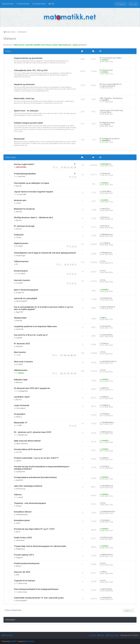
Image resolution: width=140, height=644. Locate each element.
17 (61, 355)
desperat (19, 346)
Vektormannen (19, 45)
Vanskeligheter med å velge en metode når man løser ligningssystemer (45, 253)
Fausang (105, 520)
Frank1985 (106, 112)
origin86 (19, 338)
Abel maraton (20, 352)
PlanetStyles (30, 641)
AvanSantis (106, 298)
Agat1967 (20, 312)
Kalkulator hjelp (21, 380)
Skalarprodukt (20, 318)
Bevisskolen (19, 139)
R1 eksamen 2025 (22, 344)
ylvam (18, 523)
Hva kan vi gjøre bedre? (24, 164)
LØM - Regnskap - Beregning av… (112, 98)
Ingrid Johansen (108, 86)
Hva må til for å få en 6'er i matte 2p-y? (31, 335)
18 (65, 355)
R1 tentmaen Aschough (24, 226)
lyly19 (18, 532)
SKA (20, 425)
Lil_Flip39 (105, 124)
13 (75, 167)
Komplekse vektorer (23, 512)
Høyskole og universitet (24, 84)
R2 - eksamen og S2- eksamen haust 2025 (33, 432)
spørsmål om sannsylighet (26, 298)
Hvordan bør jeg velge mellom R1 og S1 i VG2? (34, 529)
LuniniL (19, 203)
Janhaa (75, 45)
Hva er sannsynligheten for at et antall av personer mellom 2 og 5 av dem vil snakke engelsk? (44, 308)
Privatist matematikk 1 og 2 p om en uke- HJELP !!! (36, 458)
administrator (21, 167)
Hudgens (105, 405)
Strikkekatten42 (22, 515)
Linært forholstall (21, 405)
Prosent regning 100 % (24, 555)
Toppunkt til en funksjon (25, 581)
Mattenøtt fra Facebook (24, 209)
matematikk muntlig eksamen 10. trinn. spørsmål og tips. (39, 598)
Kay (103, 318)
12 (72, 167)
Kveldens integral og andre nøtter (28, 123)
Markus (21, 373)
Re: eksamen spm (106, 70)
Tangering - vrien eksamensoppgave (30, 503)
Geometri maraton (22, 280)
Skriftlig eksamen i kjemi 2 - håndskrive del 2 (34, 217)
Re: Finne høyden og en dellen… (111, 58)
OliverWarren (107, 486)
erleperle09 (106, 598)
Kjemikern (106, 164)
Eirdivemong (21, 489)
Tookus (19, 237)
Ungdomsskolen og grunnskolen (28, 58)
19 (68, 355)
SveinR (104, 60)
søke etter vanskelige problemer (28, 486)
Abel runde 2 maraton (23, 362)
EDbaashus (106, 253)
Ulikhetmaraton (21, 370)
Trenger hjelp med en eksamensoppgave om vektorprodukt (40, 546)
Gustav (55, 45)
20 (72, 355)
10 (65, 167)
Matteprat (10, 39)
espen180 (29, 45)
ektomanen (20, 540)
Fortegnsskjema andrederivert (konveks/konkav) (35, 477)
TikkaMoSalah (107, 422)
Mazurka (19, 382)
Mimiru (19, 566)
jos (103, 503)
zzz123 (19, 452)
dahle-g (19, 417)
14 (75, 373)
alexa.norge (23, 583)
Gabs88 (105, 100)
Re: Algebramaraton (107, 123)
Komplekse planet (22, 520)
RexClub (19, 321)
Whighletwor (21, 549)
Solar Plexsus (46, 45)
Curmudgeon (21, 408)
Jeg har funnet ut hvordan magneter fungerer (34, 192)
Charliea (105, 414)
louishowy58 (106, 335)
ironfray (105, 466)
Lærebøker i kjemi (22, 397)
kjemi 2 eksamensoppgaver (26, 290)
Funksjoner (19, 235)
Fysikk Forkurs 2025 (23, 538)
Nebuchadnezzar (65, 45)
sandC (21, 497)
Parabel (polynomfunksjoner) (27, 563)
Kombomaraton (21, 271)
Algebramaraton (21, 243)
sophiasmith (21, 472)
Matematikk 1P (21, 423)
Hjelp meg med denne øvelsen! (27, 441)
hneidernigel (21, 256)
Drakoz (104, 343)
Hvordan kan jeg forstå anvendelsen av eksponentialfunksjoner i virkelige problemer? (42, 468)
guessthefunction (108, 361)
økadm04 (20, 480)
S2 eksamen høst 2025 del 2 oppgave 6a (32, 388)
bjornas (19, 186)
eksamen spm (20, 200)
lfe (17, 264)
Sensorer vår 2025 (22, 572)
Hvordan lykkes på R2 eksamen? (28, 449)
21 (75, 355)
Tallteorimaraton (21, 261)
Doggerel (19, 558)
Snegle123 (20, 293)
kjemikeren (83, 45)
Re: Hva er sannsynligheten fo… (111, 84)
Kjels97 (104, 388)
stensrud (105, 173)
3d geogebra (20, 414)
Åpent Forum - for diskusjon (26, 111)
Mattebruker (106, 234)
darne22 (19, 212)
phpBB (13, 641)
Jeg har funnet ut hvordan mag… (112, 110)
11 (68, 167)
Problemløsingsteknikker (25, 174)
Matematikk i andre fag (24, 98)
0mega (19, 506)
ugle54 (19, 461)
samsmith (20, 329)
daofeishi (22, 176)
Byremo (19, 220)
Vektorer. (18, 495)
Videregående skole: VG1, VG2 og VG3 (31, 70)
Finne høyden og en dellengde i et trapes (32, 183)
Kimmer (19, 229)
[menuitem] (23, 4)
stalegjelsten (23, 391)
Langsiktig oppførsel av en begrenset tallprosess (35, 326)
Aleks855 (37, 45)
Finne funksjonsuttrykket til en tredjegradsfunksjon (36, 589)
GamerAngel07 (22, 301)
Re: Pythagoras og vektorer (110, 139)
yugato (104, 397)
